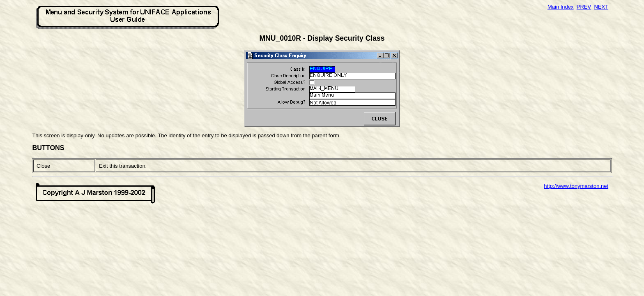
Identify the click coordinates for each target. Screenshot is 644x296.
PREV (584, 7)
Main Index (561, 7)
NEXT (601, 7)
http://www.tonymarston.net (576, 186)
